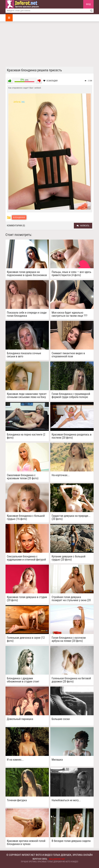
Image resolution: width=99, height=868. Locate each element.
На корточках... (61, 475)
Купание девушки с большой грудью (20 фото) (69, 558)
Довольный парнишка (20, 719)
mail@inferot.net (57, 859)
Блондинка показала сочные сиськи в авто (24, 355)
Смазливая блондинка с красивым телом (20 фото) (23, 477)
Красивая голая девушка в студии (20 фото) (27, 599)
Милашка (57, 760)
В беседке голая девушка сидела (71, 841)
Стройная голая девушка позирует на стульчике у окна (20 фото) (71, 599)
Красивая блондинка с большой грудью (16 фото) (26, 517)
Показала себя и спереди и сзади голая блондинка (27, 314)
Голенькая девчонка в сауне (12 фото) (26, 639)
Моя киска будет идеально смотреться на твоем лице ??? (70, 314)
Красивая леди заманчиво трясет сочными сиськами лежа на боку (27, 395)
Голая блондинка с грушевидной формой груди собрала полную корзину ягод (71, 395)
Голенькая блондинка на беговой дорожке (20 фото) (71, 680)
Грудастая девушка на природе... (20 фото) (71, 517)
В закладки (50, 81)
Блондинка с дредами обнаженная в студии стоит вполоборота (23, 680)
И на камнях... (15, 760)
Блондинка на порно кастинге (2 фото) (26, 436)
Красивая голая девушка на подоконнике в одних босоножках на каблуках (27, 274)
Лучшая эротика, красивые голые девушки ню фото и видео (50, 862)
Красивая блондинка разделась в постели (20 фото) (72, 436)
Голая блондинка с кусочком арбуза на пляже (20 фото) (69, 639)
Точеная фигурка (17, 800)
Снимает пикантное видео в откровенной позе (68, 355)
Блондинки (19, 217)
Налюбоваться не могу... (66, 800)
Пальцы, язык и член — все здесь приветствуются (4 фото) (72, 274)
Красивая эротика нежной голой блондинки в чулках (26, 842)
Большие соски (61, 719)
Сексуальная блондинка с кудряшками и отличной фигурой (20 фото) (26, 558)
